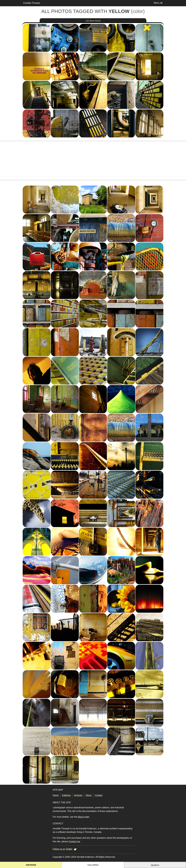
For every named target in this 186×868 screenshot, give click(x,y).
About (89, 795)
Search (155, 865)
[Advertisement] (93, 161)
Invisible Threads (32, 3)
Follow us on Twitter (65, 849)
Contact (99, 795)
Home (56, 795)
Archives (78, 795)
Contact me (74, 841)
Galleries (66, 795)
